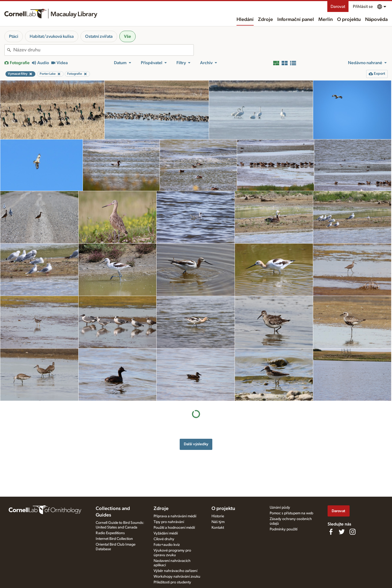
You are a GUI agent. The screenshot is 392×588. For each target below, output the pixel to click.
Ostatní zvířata (99, 36)
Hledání (245, 20)
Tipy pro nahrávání (169, 522)
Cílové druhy (164, 539)
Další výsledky (196, 444)
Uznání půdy (280, 508)
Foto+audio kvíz (167, 545)
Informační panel (296, 20)
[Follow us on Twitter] (342, 532)
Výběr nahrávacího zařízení (175, 571)
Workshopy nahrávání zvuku (177, 577)
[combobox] (103, 50)
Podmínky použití (284, 529)
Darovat (338, 7)
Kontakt (218, 528)
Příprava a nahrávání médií (175, 516)
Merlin (326, 20)
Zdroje (265, 20)
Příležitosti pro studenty (172, 582)
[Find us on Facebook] (331, 532)
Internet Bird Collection (114, 539)
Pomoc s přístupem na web (291, 513)
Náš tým (218, 522)
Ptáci (14, 36)
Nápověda (376, 20)
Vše (127, 36)
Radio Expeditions (110, 533)
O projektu (349, 20)
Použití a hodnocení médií (174, 528)
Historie (218, 516)
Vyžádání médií (166, 533)
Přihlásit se (363, 7)
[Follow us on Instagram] (353, 532)
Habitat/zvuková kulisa (52, 36)
